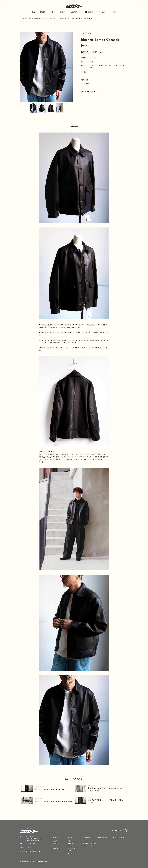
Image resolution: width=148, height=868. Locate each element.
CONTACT (113, 12)
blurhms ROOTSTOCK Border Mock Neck (53, 801)
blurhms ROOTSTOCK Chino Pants (50, 789)
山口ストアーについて (88, 841)
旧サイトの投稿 (72, 848)
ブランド (55, 846)
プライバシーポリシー (88, 846)
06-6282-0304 (30, 844)
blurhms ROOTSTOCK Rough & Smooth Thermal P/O (106, 789)
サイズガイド (56, 848)
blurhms (91, 33)
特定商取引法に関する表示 (90, 843)
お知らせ (70, 851)
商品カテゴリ (56, 843)
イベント (70, 853)
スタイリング (71, 843)
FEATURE (63, 12)
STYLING (53, 12)
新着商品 (55, 841)
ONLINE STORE (88, 12)
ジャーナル (71, 846)
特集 (69, 841)
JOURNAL (74, 12)
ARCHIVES (101, 12)
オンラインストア (118, 838)
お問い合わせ (102, 838)
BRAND (42, 12)
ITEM (33, 12)
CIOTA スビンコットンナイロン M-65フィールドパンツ (107, 801)
